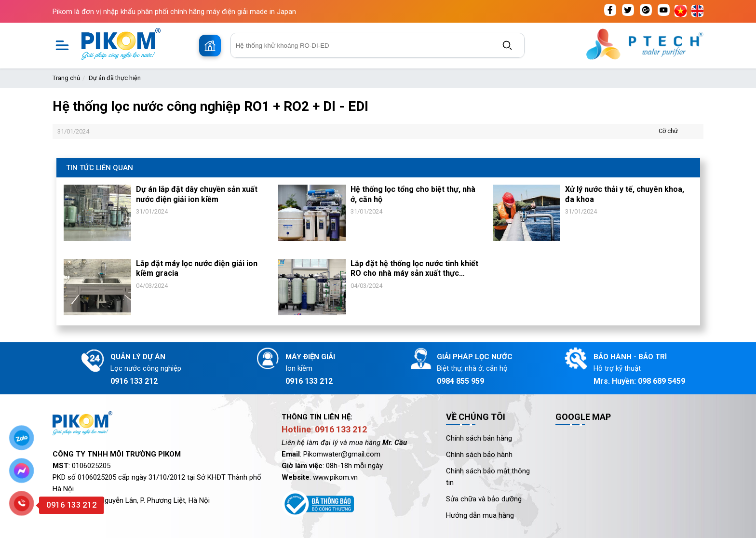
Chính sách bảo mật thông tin (488, 477)
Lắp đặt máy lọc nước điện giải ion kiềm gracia (197, 269)
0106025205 (91, 466)
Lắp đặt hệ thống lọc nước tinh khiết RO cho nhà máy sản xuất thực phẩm (414, 269)
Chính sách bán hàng (479, 438)
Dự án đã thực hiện (115, 78)
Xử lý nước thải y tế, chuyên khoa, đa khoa (625, 194)
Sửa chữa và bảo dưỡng (484, 499)
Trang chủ (66, 78)
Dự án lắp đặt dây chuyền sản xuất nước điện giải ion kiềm (197, 194)
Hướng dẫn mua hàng (480, 515)
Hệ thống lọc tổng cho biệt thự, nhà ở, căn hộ (413, 194)
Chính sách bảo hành (479, 455)
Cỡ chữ (668, 131)
